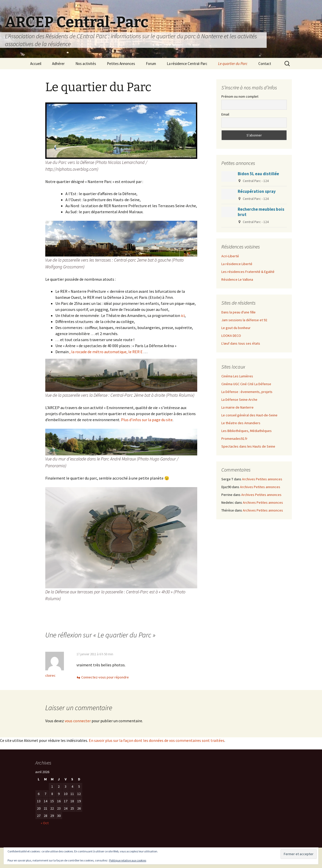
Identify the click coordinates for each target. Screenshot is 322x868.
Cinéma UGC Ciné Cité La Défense (246, 384)
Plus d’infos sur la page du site (147, 420)
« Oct (45, 823)
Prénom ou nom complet (240, 96)
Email (225, 114)
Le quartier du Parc (233, 64)
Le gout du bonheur (236, 328)
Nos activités (86, 64)
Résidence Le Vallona (237, 279)
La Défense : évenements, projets (247, 392)
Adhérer (58, 64)
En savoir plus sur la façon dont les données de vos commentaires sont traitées (157, 740)
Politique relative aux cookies (128, 860)
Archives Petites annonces (262, 479)
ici (183, 315)
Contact (265, 64)
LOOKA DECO (231, 336)
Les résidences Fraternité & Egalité (248, 272)
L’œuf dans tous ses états (241, 343)
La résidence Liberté (237, 264)
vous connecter (78, 721)
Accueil (36, 64)
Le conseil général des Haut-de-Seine (249, 415)
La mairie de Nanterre (237, 407)
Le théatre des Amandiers (241, 423)
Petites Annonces (121, 64)
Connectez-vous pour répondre (105, 677)
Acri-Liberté (230, 256)
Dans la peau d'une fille (238, 312)
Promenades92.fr (234, 439)
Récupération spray (257, 191)
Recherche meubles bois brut (261, 212)
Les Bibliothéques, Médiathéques (247, 431)
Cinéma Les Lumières (237, 376)
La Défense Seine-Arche (239, 400)
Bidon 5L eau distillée (258, 174)
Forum (151, 64)
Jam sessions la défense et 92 (244, 320)
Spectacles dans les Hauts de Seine (248, 446)
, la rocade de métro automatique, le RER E (106, 352)
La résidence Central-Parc (187, 64)
